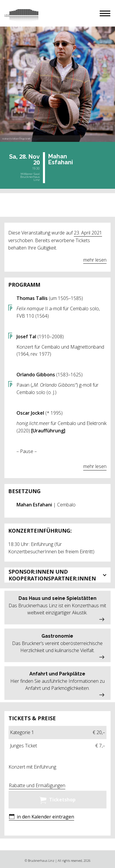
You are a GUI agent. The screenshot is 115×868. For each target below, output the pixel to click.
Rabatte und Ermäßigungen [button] (37, 785)
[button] (105, 13)
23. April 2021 (88, 233)
